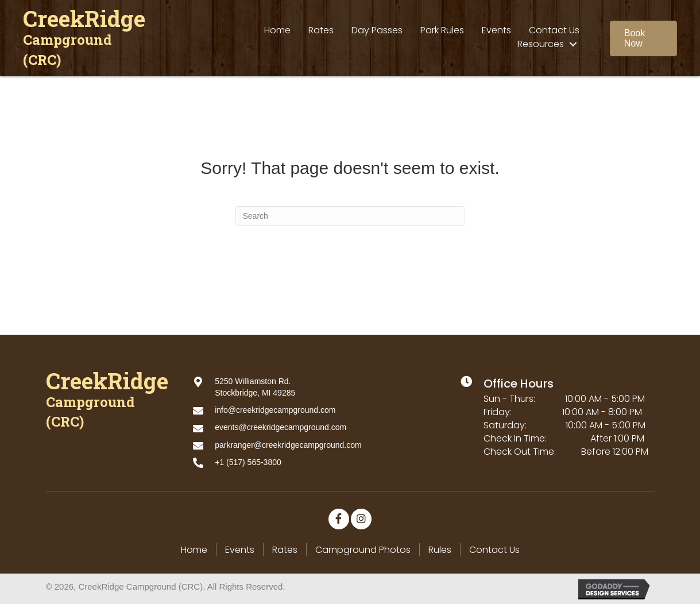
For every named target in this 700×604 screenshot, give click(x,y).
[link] (277, 30)
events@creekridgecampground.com (281, 427)
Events (240, 550)
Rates (285, 550)
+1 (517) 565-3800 (248, 462)
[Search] (350, 216)
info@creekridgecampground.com (275, 410)
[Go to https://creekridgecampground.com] (86, 39)
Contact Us (494, 550)
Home (194, 550)
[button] (643, 38)
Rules (440, 550)
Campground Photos (363, 550)
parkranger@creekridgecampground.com (288, 445)
